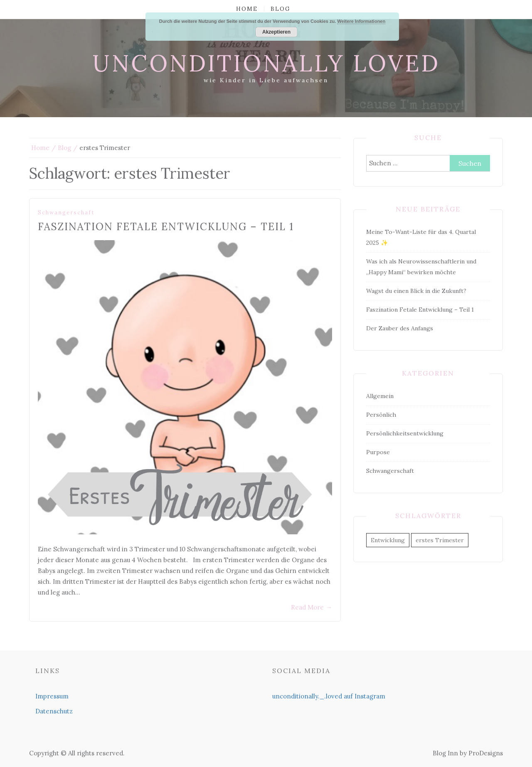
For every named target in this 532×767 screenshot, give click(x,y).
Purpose (378, 452)
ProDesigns (486, 753)
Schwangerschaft (66, 213)
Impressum (52, 696)
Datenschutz (54, 711)
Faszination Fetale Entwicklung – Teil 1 (166, 227)
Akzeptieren (276, 32)
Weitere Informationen (361, 21)
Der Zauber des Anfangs (400, 328)
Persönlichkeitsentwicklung (405, 433)
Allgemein (380, 396)
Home (247, 9)
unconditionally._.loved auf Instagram (329, 696)
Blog (280, 9)
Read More (312, 607)
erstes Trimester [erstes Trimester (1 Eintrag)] (440, 540)
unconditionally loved (266, 63)
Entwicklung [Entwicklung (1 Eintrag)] (388, 540)
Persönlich (381, 415)
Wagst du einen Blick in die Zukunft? (416, 291)
